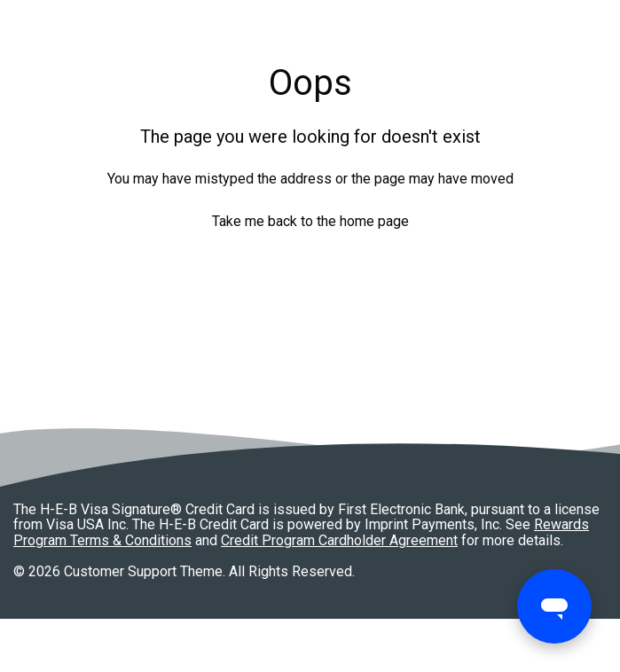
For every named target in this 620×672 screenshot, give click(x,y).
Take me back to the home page (310, 221)
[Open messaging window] (554, 606)
